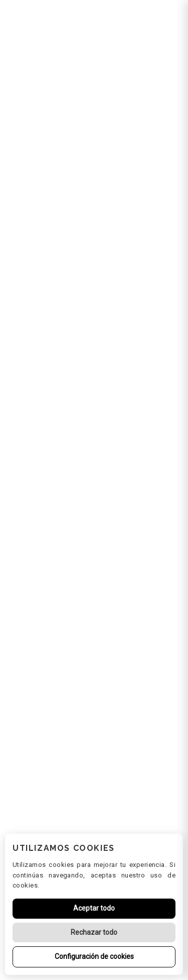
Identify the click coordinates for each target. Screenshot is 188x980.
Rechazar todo (94, 932)
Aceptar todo (94, 908)
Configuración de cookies (94, 956)
